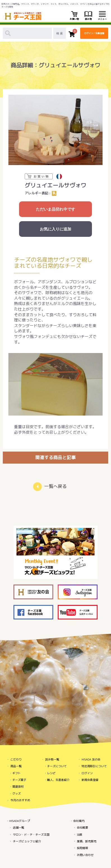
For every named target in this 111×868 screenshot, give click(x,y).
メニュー (102, 16)
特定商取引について (94, 766)
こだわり (16, 759)
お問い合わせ (85, 855)
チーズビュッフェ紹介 (27, 841)
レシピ (51, 773)
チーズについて (57, 766)
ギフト (17, 773)
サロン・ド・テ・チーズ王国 (31, 834)
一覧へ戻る (55, 486)
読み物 (88, 16)
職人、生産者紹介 (58, 780)
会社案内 (79, 821)
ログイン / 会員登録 (94, 33)
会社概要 (82, 828)
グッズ (17, 793)
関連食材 (18, 786)
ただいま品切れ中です (55, 209)
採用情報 (82, 848)
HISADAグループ (20, 821)
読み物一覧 (52, 759)
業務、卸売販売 (87, 841)
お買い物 (74, 16)
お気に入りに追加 (55, 229)
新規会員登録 (90, 780)
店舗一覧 (18, 828)
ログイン (87, 773)
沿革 (80, 834)
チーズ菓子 (19, 780)
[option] (55, 130)
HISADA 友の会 (91, 759)
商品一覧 (16, 766)
